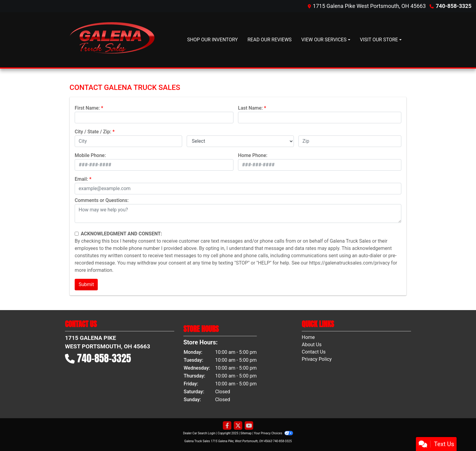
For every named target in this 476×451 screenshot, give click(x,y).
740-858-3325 (454, 6)
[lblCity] (128, 141)
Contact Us (314, 352)
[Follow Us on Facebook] (227, 426)
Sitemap (246, 433)
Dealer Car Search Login (199, 433)
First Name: (87, 108)
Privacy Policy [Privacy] (317, 359)
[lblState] (240, 141)
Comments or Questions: (102, 200)
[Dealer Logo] (112, 40)
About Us (312, 345)
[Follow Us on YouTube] (249, 426)
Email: (81, 179)
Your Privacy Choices (273, 433)
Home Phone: (253, 155)
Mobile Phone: (90, 155)
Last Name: (250, 108)
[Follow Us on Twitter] (238, 426)
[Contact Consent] (77, 234)
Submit (86, 284)
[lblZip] (350, 141)
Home (308, 337)
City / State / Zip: (93, 132)
